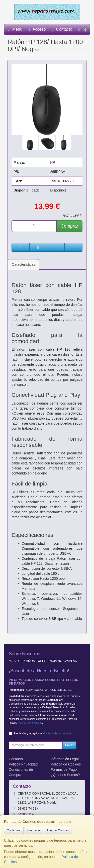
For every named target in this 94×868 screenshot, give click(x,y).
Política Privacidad (23, 764)
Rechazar (34, 830)
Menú (14, 29)
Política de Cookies (66, 764)
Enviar (69, 745)
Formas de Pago (64, 769)
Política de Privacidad (30, 723)
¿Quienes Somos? (65, 775)
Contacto (61, 29)
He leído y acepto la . (44, 733)
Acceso (36, 29)
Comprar (69, 226)
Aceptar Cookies (58, 830)
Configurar (14, 830)
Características (23, 264)
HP (53, 162)
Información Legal (65, 759)
